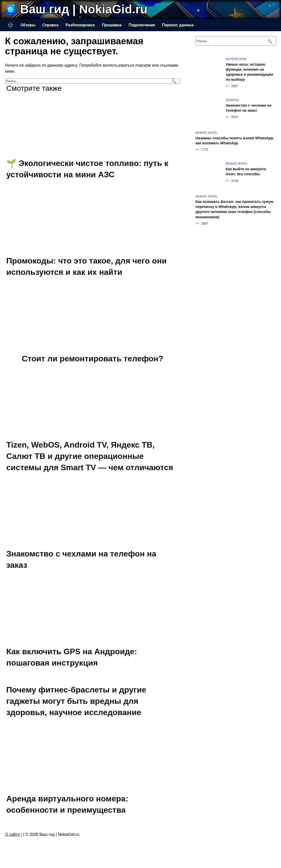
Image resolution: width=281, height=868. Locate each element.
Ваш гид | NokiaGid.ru (84, 9)
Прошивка (112, 25)
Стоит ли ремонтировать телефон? (93, 359)
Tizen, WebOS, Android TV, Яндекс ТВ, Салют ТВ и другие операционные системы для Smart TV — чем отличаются (90, 456)
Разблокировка (80, 25)
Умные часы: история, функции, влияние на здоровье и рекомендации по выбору (249, 72)
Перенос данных (178, 25)
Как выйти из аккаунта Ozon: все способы (246, 171)
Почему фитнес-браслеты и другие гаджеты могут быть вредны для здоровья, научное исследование (76, 701)
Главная (10, 25)
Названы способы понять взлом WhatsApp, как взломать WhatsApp (235, 141)
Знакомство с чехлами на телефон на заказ (249, 108)
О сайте (12, 834)
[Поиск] (173, 81)
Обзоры (28, 25)
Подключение (142, 25)
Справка (51, 25)
